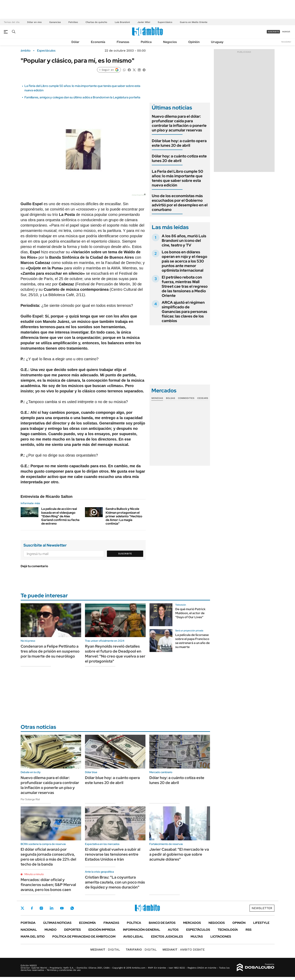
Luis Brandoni (122, 22)
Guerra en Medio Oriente (194, 22)
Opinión (194, 42)
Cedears (203, 398)
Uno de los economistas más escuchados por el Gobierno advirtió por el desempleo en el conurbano (180, 203)
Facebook (32, 908)
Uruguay (217, 42)
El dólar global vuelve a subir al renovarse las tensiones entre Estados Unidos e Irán (113, 854)
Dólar (75, 42)
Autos (173, 930)
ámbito (26, 51)
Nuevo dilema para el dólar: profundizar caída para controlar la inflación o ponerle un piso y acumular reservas (179, 123)
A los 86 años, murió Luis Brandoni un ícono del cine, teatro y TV (184, 241)
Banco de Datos (162, 923)
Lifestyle (261, 923)
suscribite (273, 32)
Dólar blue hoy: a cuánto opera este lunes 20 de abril (179, 143)
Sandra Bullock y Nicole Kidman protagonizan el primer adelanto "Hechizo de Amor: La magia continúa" (124, 516)
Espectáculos (46, 51)
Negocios (170, 42)
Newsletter (286, 42)
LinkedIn (52, 908)
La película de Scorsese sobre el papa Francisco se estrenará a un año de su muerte (192, 641)
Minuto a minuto (34, 874)
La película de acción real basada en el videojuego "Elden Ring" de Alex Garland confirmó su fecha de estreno (60, 516)
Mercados (192, 923)
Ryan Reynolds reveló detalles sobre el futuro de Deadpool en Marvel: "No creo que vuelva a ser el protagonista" (115, 654)
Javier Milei (144, 22)
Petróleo (73, 22)
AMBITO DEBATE (184, 950)
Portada (28, 923)
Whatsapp (72, 908)
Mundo (51, 930)
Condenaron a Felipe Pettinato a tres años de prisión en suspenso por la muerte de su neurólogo (50, 651)
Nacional (29, 930)
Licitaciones (221, 937)
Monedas (157, 398)
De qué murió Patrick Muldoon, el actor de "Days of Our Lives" (190, 613)
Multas (197, 937)
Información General (142, 930)
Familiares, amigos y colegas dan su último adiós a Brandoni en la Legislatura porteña (82, 97)
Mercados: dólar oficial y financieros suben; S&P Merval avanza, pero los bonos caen (48, 885)
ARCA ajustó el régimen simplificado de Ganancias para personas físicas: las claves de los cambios (184, 312)
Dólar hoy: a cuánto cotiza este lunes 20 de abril (179, 158)
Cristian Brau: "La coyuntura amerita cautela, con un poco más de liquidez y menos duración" (115, 882)
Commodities (186, 398)
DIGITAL (105, 950)
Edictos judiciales (167, 937)
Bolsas (171, 398)
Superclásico (165, 22)
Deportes (72, 930)
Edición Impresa (102, 930)
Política (146, 42)
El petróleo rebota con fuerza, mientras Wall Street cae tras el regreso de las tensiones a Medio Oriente (185, 286)
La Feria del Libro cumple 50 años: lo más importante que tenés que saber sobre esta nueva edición (177, 178)
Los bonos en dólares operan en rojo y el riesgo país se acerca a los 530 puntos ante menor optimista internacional (184, 261)
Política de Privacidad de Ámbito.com (84, 937)
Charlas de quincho (96, 22)
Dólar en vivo (34, 22)
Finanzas (123, 42)
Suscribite (125, 554)
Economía (98, 42)
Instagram (41, 908)
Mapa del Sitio (33, 937)
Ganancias (55, 22)
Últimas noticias (57, 923)
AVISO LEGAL (133, 937)
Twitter (23, 908)
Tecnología (228, 930)
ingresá (286, 32)
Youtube (62, 908)
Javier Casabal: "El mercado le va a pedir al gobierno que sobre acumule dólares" (179, 854)
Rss (249, 930)
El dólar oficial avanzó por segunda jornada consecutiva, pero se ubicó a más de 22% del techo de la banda (48, 857)
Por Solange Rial (30, 799)
